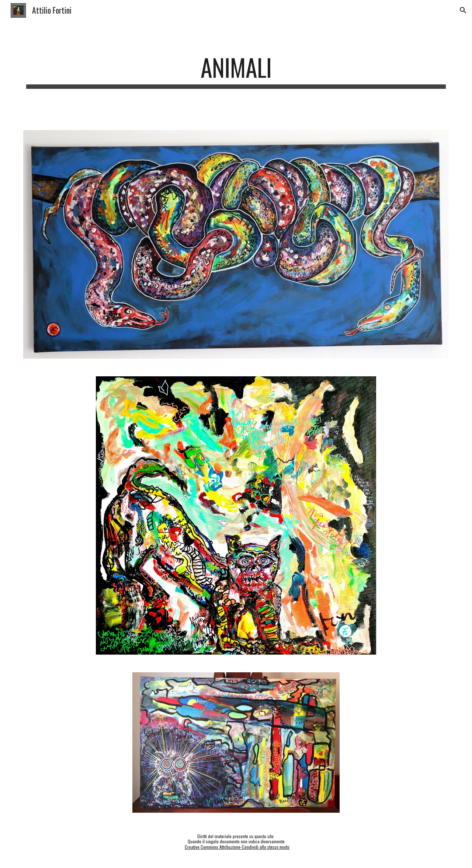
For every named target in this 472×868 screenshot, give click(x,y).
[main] (236, 71)
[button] (463, 10)
